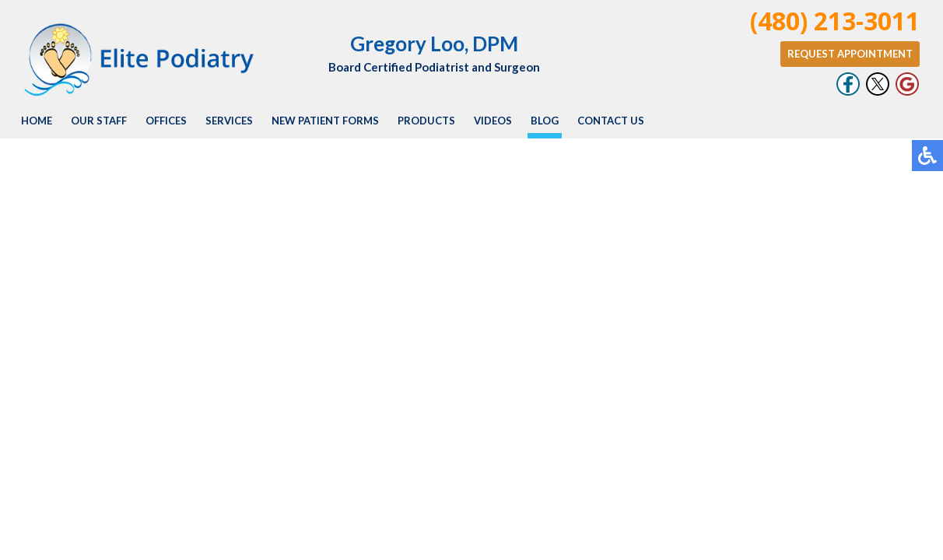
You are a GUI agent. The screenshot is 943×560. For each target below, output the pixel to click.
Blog (545, 121)
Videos (493, 121)
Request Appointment (850, 54)
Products (426, 121)
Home (37, 121)
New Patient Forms (325, 121)
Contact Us (611, 121)
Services (229, 121)
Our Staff (99, 121)
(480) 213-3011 (835, 21)
